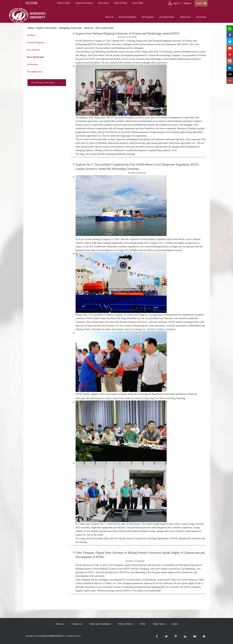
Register (188, 3)
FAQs (143, 624)
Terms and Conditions (100, 624)
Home (31, 28)
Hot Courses (104, 3)
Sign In (177, 3)
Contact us (77, 624)
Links (175, 624)
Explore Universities (84, 3)
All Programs (148, 17)
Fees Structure (34, 50)
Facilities (31, 35)
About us (109, 17)
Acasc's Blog (138, 3)
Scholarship (32, 64)
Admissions (185, 17)
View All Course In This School (43, 83)
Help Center (159, 624)
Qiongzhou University (70, 28)
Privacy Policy (125, 624)
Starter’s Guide (64, 3)
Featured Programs (128, 17)
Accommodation (167, 17)
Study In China (121, 3)
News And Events (105, 28)
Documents (201, 17)
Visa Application (35, 72)
